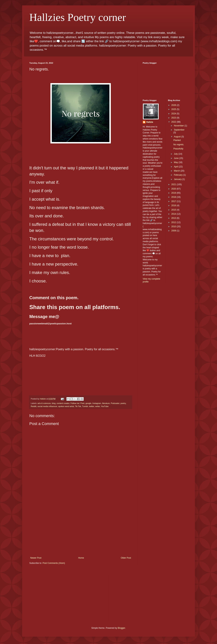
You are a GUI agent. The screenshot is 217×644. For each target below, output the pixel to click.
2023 (174, 118)
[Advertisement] (81, 530)
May (176, 162)
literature (106, 403)
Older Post (126, 558)
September (179, 130)
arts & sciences (44, 403)
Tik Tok (78, 406)
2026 (174, 105)
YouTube (105, 406)
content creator (63, 403)
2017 (174, 201)
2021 (174, 184)
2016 (174, 205)
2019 (174, 193)
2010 (174, 227)
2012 (174, 222)
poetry (123, 403)
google (88, 403)
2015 (174, 210)
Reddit (34, 406)
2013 (174, 218)
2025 (174, 109)
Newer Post (36, 558)
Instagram (97, 403)
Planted (177, 140)
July (176, 154)
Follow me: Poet (77, 403)
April (176, 167)
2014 (174, 214)
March (177, 171)
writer (98, 406)
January (178, 179)
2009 (174, 231)
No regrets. (179, 145)
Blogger (121, 628)
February (178, 175)
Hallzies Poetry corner (78, 17)
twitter (92, 406)
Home (81, 558)
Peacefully (178, 149)
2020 (174, 189)
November (179, 126)
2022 (174, 122)
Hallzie (150, 122)
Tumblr (85, 406)
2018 (174, 197)
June (176, 158)
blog (54, 403)
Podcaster (115, 403)
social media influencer (47, 406)
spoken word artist (66, 406)
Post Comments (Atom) (54, 563)
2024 (174, 114)
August (178, 137)
